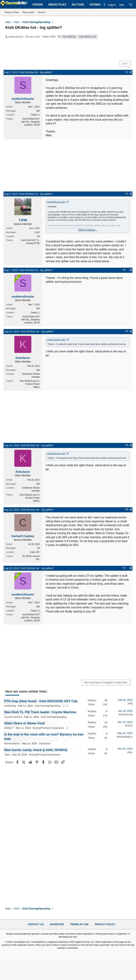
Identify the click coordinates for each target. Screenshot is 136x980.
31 (106, 722)
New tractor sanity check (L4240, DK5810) (36, 750)
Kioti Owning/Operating (48, 706)
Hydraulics (45, 743)
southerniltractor (16, 37)
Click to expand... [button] (87, 230)
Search (41, 12)
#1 (127, 72)
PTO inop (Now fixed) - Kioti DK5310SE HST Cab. (41, 701)
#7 (124, 568)
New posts (28, 12)
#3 (124, 270)
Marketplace (57, 5)
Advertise (57, 924)
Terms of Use (79, 924)
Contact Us (36, 924)
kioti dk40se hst (88, 37)
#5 (127, 445)
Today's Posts (12, 12)
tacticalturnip (125, 714)
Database (96, 5)
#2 (127, 194)
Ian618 (129, 726)
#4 (127, 331)
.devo (7, 755)
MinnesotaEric (12, 743)
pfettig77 (9, 728)
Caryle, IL (35, 115)
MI (39, 236)
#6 (127, 509)
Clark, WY (35, 552)
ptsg (130, 703)
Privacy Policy (105, 924)
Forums (38, 5)
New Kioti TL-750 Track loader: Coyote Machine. (41, 712)
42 (106, 700)
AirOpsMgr (10, 706)
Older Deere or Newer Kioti (25, 723)
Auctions (78, 5)
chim (130, 752)
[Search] (131, 5)
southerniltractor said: (56, 202)
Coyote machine (13, 717)
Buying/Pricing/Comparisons (48, 728)
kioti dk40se (69, 37)
